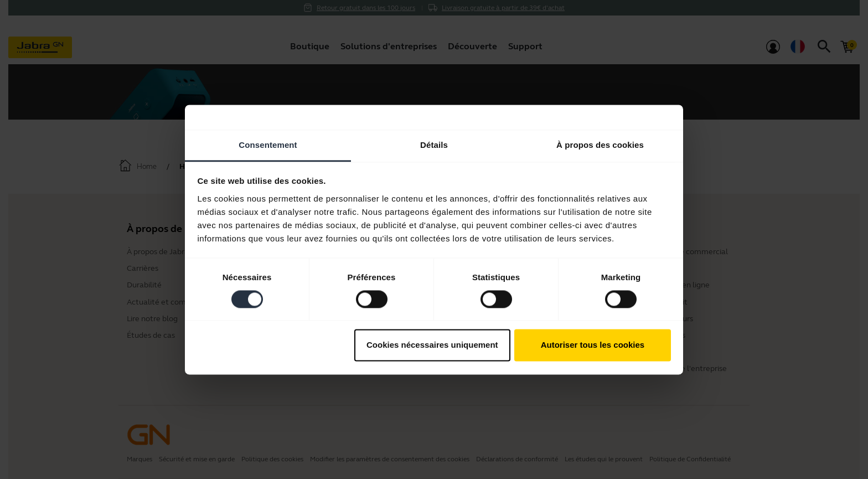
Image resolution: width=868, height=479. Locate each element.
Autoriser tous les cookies (593, 345)
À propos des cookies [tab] (600, 145)
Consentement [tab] (268, 145)
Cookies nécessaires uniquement (432, 345)
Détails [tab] (434, 145)
